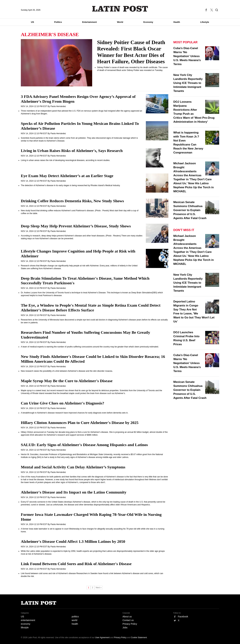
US (32, 22)
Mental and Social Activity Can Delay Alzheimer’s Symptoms (73, 467)
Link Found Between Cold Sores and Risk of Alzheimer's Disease (76, 564)
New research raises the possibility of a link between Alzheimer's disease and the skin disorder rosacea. (67, 371)
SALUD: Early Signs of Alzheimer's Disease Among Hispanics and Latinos (84, 445)
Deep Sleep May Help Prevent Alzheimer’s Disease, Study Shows (76, 226)
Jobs (125, 628)
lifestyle (25, 628)
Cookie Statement (139, 638)
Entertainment (89, 22)
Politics (58, 22)
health (75, 624)
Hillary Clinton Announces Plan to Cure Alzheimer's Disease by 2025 (80, 423)
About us (127, 617)
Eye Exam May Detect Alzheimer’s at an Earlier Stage (67, 176)
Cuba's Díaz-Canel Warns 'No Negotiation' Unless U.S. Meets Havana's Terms (187, 56)
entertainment (28, 620)
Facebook (183, 617)
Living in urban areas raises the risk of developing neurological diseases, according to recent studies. (65, 160)
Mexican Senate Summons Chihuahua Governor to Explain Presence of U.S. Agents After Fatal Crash (190, 210)
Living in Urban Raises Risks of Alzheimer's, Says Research (72, 151)
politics (75, 617)
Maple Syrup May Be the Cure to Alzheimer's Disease (67, 381)
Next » (99, 588)
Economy (148, 22)
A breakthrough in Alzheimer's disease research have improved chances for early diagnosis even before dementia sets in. (75, 413)
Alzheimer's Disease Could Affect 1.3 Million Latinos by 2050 (73, 541)
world (74, 620)
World (120, 22)
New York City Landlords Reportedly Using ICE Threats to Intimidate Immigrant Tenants (188, 83)
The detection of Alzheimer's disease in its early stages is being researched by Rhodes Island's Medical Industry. (71, 185)
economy (26, 624)
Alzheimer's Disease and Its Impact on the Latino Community (74, 492)
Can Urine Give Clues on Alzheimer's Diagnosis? (62, 403)
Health (177, 22)
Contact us (128, 620)
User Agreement (102, 638)
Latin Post (120, 9)
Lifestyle (205, 22)
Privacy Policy (130, 624)
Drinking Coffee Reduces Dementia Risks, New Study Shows (72, 201)
